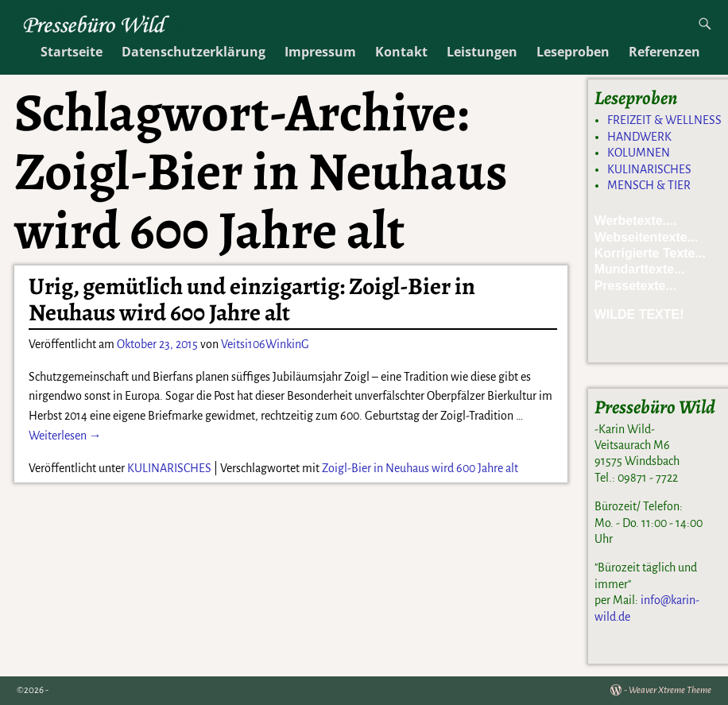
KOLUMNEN (639, 153)
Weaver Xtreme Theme (670, 690)
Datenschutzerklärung (194, 52)
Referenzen (664, 52)
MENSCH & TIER (649, 185)
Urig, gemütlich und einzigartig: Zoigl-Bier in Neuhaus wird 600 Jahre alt (252, 299)
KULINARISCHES (169, 468)
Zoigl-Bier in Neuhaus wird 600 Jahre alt (420, 468)
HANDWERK (639, 137)
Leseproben (573, 52)
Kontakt (401, 52)
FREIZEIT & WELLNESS (664, 120)
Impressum (320, 52)
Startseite (72, 52)
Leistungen (482, 52)
